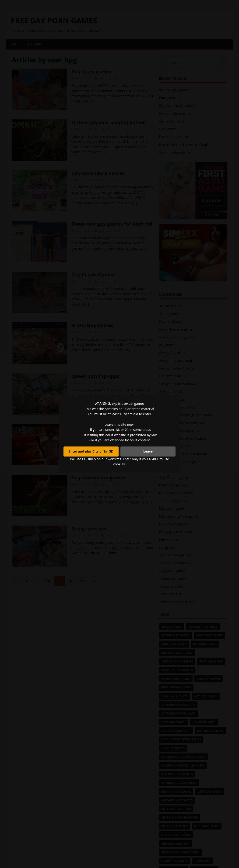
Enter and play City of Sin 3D (91, 451)
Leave (148, 451)
